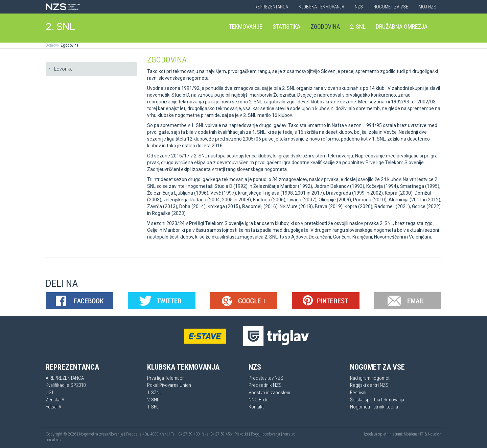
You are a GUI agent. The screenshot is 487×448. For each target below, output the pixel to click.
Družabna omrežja (402, 27)
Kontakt (256, 407)
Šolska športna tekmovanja (377, 400)
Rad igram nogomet (370, 378)
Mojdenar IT (414, 434)
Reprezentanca (271, 7)
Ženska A (55, 400)
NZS (359, 7)
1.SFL (153, 407)
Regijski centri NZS (369, 385)
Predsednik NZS (265, 385)
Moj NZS (427, 7)
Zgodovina (325, 27)
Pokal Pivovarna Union (169, 385)
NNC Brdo (259, 400)
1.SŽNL (155, 393)
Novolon (435, 434)
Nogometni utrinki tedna (374, 407)
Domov (51, 45)
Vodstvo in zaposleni (269, 393)
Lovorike (60, 69)
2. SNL (61, 27)
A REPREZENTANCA (65, 378)
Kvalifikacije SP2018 (66, 385)
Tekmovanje (246, 27)
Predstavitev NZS (266, 378)
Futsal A (53, 407)
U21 (50, 393)
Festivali (358, 393)
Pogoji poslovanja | (267, 434)
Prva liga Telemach (166, 378)
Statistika (286, 27)
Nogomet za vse (391, 7)
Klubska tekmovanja (321, 7)
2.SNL (153, 400)
